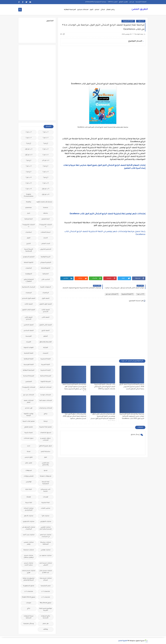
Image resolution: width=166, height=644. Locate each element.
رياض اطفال (111, 10)
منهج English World (29, 597)
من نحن (132, 2)
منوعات (29, 603)
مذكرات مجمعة (29, 550)
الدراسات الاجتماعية (29, 287)
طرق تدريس (29, 457)
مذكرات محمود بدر (46, 556)
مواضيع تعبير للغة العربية (46, 610)
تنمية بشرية (29, 433)
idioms (46, 213)
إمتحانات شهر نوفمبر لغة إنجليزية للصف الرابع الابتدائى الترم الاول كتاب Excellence (107, 214)
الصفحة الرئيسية (141, 2)
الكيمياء (46, 353)
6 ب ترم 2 (29, 189)
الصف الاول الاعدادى (29, 299)
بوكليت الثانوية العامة (29, 415)
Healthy (29, 202)
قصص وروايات (29, 476)
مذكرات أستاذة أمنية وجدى (29, 509)
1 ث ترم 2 (29, 138)
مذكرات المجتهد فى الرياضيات (29, 528)
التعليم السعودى (29, 257)
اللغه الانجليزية (46, 370)
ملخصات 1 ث (46, 592)
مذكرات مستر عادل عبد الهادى (46, 572)
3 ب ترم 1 (29, 166)
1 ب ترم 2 (29, 132)
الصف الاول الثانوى (46, 304)
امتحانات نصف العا (46, 401)
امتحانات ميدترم (83, 10)
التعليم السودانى (46, 263)
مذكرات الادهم (29, 516)
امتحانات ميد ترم (112, 294)
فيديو (46, 471)
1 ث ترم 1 (46, 138)
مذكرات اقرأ (46, 516)
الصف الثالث (29, 304)
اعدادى (97, 10)
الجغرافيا (46, 274)
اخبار (29, 213)
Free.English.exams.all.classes (45, 202)
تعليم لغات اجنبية (29, 421)
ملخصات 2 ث (29, 592)
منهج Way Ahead (46, 603)
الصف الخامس (29, 325)
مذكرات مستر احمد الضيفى (46, 564)
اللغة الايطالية (29, 359)
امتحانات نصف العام (29, 402)
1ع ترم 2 (29, 144)
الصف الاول (46, 299)
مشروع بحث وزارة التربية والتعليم (29, 579)
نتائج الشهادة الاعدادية (46, 617)
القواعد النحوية (29, 348)
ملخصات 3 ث (46, 597)
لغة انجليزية (46, 503)
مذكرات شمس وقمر (29, 543)
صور (46, 457)
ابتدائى (103, 10)
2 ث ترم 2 (46, 155)
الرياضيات (46, 293)
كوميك (29, 497)
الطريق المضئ (140, 9)
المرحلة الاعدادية (29, 376)
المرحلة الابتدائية (46, 376)
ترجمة (46, 421)
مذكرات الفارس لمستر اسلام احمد (46, 528)
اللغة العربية (46, 365)
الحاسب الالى (46, 280)
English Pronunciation (29, 196)
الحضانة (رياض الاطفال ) (29, 281)
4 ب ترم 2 (46, 183)
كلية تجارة (29, 489)
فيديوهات (29, 471)
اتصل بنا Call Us (113, 2)
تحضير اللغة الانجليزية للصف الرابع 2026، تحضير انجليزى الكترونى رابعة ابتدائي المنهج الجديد (132, 387)
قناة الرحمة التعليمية (46, 483)
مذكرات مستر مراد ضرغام (46, 579)
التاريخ (29, 244)
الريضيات (29, 293)
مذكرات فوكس (46, 550)
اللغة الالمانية (29, 353)
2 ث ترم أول (29, 155)
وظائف (46, 629)
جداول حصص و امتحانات (46, 439)
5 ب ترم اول (46, 189)
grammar (29, 208)
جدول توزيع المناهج (46, 446)
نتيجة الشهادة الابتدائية (29, 617)
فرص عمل (29, 463)
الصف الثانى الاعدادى (29, 318)
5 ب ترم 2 (29, 183)
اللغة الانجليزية (128, 21)
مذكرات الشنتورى (29, 522)
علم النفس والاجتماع (46, 464)
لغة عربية (29, 503)
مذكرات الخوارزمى (46, 522)
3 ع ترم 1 (46, 178)
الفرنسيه (29, 336)
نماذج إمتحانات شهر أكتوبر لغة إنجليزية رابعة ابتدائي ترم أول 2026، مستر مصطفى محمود (74, 416)
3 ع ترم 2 (29, 172)
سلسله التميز (46, 452)
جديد (29, 446)
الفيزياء (29, 342)
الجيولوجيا (29, 274)
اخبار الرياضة (29, 219)
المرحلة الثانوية (46, 382)
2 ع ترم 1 (29, 161)
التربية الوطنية (46, 257)
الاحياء (46, 238)
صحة (29, 452)
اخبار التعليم (46, 219)
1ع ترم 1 (46, 144)
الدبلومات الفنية (46, 287)
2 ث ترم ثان (46, 161)
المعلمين (29, 382)
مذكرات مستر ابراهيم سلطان (29, 557)
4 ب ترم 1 (141, 21)
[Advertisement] (103, 64)
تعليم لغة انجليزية (46, 427)
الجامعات (29, 268)
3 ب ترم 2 (46, 172)
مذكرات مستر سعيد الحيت (29, 564)
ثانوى (92, 10)
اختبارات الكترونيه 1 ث (29, 226)
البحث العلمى (46, 244)
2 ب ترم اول (29, 149)
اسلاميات (29, 232)
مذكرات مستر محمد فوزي (29, 572)
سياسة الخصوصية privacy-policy (96, 2)
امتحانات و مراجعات (46, 408)
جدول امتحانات (29, 438)
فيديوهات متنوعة (46, 476)
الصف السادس (29, 331)
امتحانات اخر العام (46, 387)
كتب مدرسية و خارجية (46, 490)
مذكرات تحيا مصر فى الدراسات (46, 536)
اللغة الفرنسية (29, 365)
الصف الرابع (46, 331)
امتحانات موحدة (46, 395)
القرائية (46, 348)
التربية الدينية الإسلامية (29, 250)
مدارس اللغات (46, 508)
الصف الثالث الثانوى (29, 310)
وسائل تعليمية (29, 624)
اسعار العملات (46, 232)
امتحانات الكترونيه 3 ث (29, 388)
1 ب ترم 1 (46, 132)
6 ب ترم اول (46, 195)
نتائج (29, 609)
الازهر (29, 238)
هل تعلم (46, 624)
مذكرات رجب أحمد (29, 535)
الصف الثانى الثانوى (46, 325)
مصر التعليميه (46, 586)
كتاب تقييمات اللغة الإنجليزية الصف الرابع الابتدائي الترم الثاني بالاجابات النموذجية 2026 (105, 387)
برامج (46, 414)
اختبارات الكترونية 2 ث (46, 226)
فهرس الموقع (123, 2)
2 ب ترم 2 (46, 149)
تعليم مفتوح (29, 427)
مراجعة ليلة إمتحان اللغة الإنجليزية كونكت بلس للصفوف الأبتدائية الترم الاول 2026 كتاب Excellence (132, 416)
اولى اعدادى (29, 408)
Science (46, 208)
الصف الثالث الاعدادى (46, 311)
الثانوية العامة (29, 263)
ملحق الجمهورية (29, 586)
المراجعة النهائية (70, 10)
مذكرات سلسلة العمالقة (46, 543)
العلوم (46, 336)
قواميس (29, 482)
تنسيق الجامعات (46, 433)
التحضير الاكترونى (46, 249)
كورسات (46, 497)
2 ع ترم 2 (46, 166)
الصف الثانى (46, 317)
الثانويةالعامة (46, 268)
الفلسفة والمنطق (46, 342)
